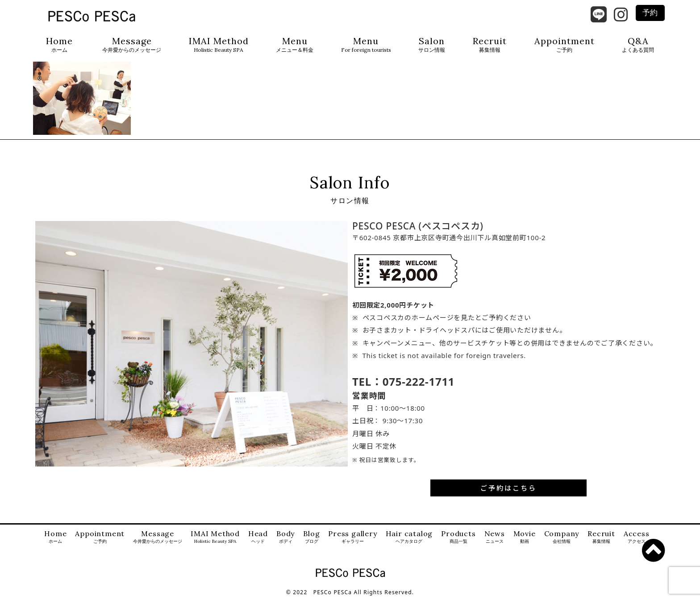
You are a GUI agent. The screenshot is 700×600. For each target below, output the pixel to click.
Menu (295, 45)
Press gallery (352, 538)
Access (637, 538)
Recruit (490, 45)
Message (132, 45)
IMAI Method (219, 45)
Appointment (565, 45)
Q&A (638, 45)
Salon (432, 45)
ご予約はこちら (508, 489)
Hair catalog (409, 538)
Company (562, 538)
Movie (525, 538)
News (495, 538)
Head (258, 538)
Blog (311, 538)
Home (59, 45)
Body (285, 538)
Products (458, 538)
